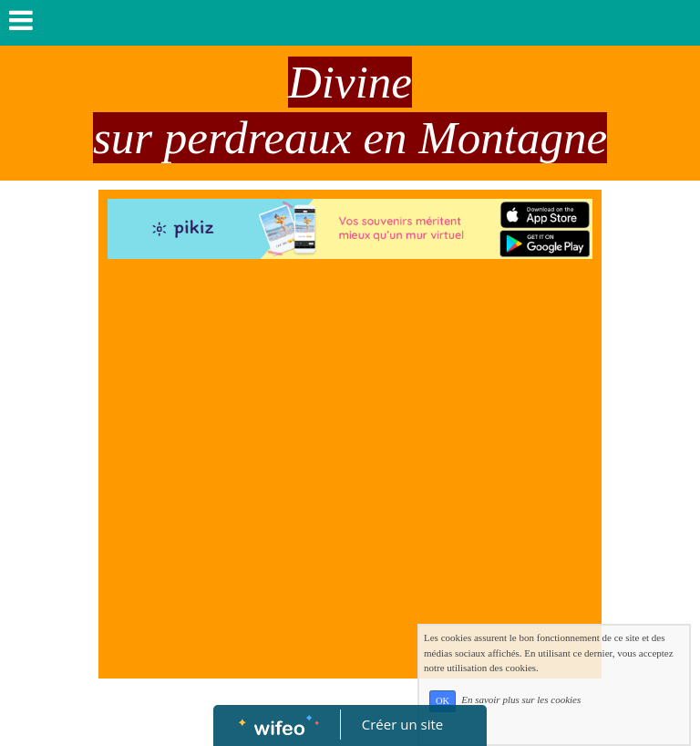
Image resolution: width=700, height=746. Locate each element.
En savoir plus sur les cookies (521, 700)
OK (443, 701)
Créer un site (402, 724)
